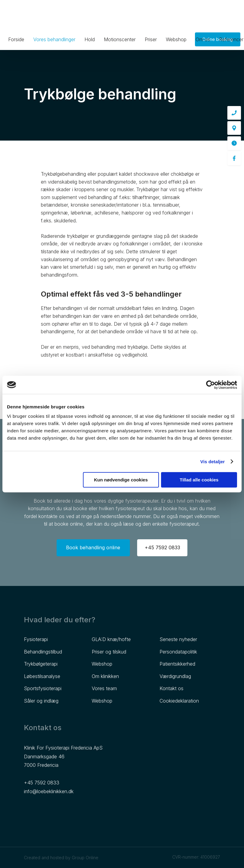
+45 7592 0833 (42, 783)
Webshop (176, 39)
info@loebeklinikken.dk (49, 791)
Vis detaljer (213, 462)
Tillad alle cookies (199, 480)
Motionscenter (120, 39)
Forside (16, 39)
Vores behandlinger (54, 39)
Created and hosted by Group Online (61, 858)
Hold (90, 39)
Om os (203, 39)
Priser (151, 39)
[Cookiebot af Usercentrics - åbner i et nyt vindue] (211, 385)
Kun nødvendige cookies (121, 480)
